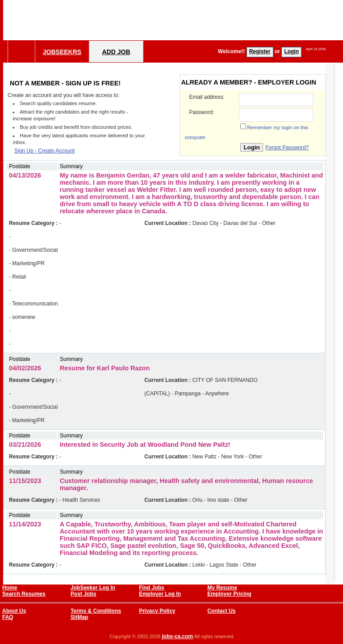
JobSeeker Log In (93, 588)
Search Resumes (24, 594)
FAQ (8, 617)
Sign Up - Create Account (44, 151)
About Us (14, 611)
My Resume (222, 588)
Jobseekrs (62, 52)
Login (291, 51)
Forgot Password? (287, 148)
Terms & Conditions (96, 611)
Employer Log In (160, 594)
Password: (201, 112)
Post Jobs (83, 594)
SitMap (79, 617)
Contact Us (221, 611)
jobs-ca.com (177, 636)
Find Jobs (152, 588)
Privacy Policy (157, 611)
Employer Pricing (229, 594)
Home (10, 588)
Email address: (207, 97)
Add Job (116, 52)
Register (260, 51)
